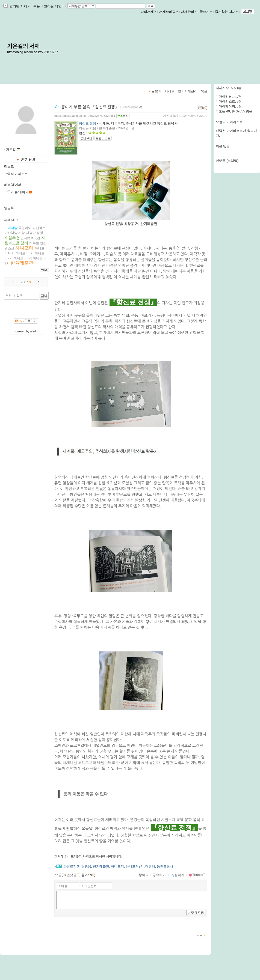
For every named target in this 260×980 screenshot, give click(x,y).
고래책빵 (11, 228)
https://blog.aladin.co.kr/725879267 (33, 52)
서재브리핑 (169, 12)
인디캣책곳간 (30, 238)
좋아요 (144, 875)
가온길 (168, 116)
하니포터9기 (135, 866)
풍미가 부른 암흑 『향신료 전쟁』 (90, 107)
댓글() (202, 108)
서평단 (31, 233)
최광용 (86, 866)
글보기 (156, 91)
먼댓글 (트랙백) (227, 161)
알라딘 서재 (19, 6)
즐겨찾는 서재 (226, 12)
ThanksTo (197, 875)
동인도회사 (165, 866)
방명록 (9, 208)
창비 (24, 243)
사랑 (22, 233)
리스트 (9, 166)
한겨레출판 (22, 263)
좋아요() (88, 875)
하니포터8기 (23, 258)
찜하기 (178, 875)
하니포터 (24, 248)
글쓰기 (206, 12)
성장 (40, 233)
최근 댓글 (223, 146)
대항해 (150, 866)
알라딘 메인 (54, 6)
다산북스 (39, 228)
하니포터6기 (25, 253)
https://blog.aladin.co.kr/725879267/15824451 (85, 116)
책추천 (34, 243)
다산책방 (11, 233)
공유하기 (159, 875)
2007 (24, 282)
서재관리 (189, 12)
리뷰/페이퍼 (13, 185)
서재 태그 (11, 220)
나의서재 (148, 12)
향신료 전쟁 (88, 123)
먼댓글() (74, 875)
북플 (37, 6)
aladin (34, 331)
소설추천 (12, 238)
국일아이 (25, 228)
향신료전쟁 (72, 866)
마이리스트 (19, 174)
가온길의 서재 (23, 46)
